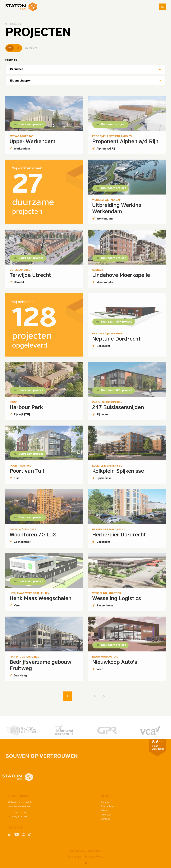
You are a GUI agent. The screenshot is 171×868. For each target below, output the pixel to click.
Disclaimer (75, 857)
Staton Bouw (95, 851)
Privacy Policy (94, 857)
